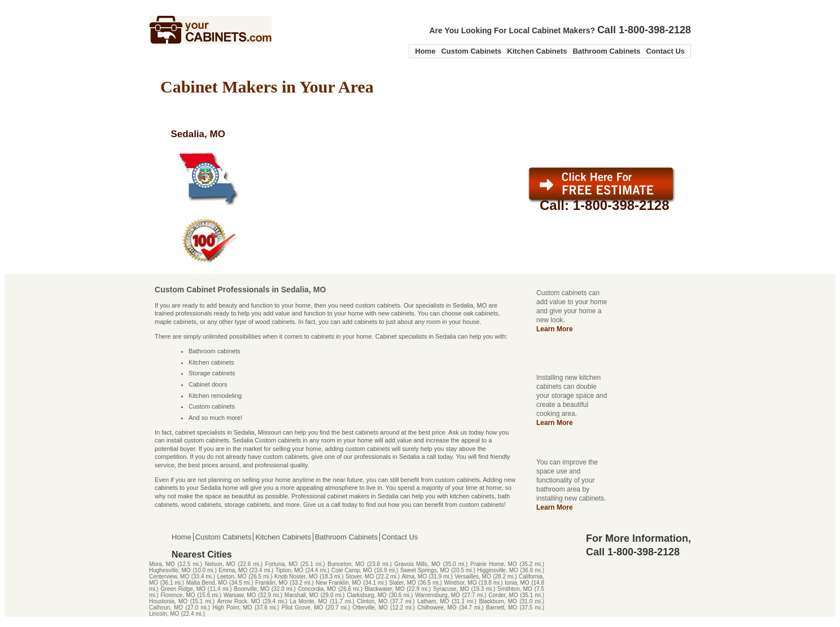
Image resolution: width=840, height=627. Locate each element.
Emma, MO (233, 570)
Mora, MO (162, 564)
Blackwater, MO (385, 589)
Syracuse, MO (451, 589)
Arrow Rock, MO (239, 601)
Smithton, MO (515, 589)
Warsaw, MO (240, 595)
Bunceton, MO (346, 564)
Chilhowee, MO (437, 608)
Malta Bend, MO (207, 583)
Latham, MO (433, 601)
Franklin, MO (271, 583)
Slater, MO (402, 583)
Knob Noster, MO (296, 576)
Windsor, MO (460, 583)
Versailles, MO (473, 576)
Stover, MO (360, 576)
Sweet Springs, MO (425, 570)
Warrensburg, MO (438, 595)
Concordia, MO (317, 589)
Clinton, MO (372, 601)
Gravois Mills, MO (418, 564)
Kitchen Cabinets (537, 51)
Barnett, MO (502, 608)
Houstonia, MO (168, 601)
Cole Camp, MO (352, 570)
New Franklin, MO (338, 583)
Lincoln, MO (164, 614)
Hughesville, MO (170, 570)
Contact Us (665, 51)
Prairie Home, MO (494, 564)
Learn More (555, 329)
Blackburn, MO (498, 601)
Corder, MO (503, 595)
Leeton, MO (231, 576)
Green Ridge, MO (183, 589)
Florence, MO (178, 595)
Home (425, 51)
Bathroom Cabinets (606, 51)
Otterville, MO (370, 608)
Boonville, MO (251, 589)
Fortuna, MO (281, 564)
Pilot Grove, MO (302, 608)
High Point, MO (232, 608)
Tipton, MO (289, 570)
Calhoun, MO (166, 608)
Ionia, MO (517, 583)
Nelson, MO (220, 564)
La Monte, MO (309, 601)
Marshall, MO (301, 595)
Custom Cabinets (471, 51)
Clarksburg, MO (367, 595)
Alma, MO (414, 576)
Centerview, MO (169, 576)
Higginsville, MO (498, 570)
